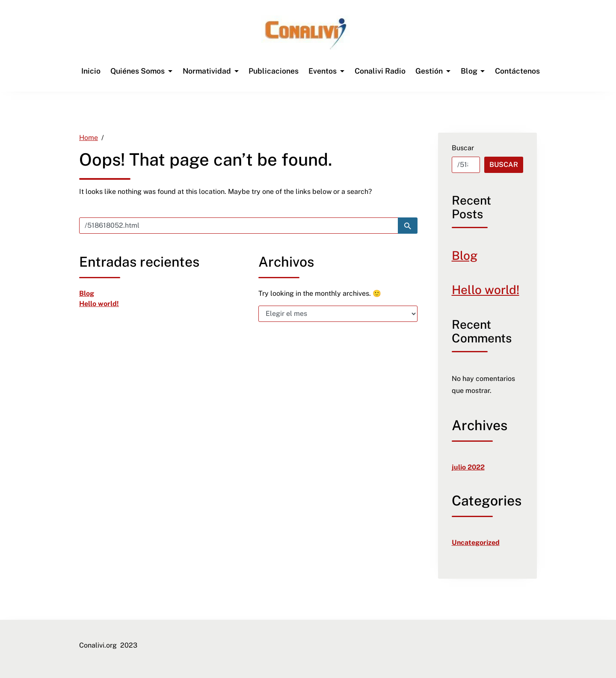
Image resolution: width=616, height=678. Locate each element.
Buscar (463, 148)
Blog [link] (87, 293)
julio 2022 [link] (468, 467)
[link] (306, 33)
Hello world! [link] (99, 304)
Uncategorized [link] (476, 543)
